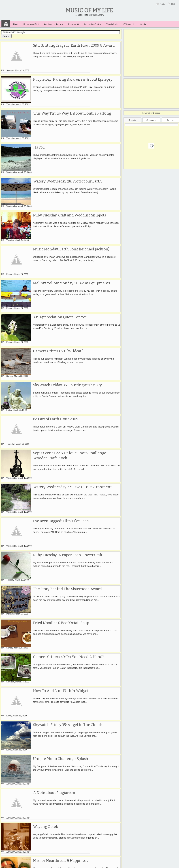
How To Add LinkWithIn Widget (58, 595)
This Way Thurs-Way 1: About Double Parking (69, 103)
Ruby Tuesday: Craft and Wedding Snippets (67, 190)
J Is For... (37, 132)
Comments (151, 120)
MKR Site (129, 866)
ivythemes (119, 866)
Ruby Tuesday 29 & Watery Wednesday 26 (66, 768)
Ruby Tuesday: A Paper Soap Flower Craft (65, 479)
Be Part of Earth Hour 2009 (53, 363)
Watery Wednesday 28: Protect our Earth (65, 161)
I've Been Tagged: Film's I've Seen (59, 450)
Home (6, 23)
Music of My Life (90, 10)
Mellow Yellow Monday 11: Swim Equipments (69, 248)
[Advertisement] (151, 53)
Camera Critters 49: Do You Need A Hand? (66, 566)
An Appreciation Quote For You (57, 277)
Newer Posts (10, 854)
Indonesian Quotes (93, 24)
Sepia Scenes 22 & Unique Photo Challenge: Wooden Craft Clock (75, 395)
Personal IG (73, 24)
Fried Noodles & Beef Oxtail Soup (58, 537)
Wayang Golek (43, 710)
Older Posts (112, 854)
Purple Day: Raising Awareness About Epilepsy (70, 74)
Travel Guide (112, 24)
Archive (170, 120)
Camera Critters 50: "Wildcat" (55, 306)
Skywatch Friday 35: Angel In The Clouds (65, 624)
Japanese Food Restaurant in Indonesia (64, 826)
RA (32, 50)
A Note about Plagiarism (51, 681)
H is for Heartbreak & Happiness (58, 739)
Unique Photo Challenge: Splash (58, 652)
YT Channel (128, 24)
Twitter (163, 4)
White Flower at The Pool (52, 797)
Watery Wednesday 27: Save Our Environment (70, 421)
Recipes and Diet (31, 24)
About (15, 24)
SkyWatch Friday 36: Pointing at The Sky (65, 334)
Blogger (156, 113)
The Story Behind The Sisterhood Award (65, 508)
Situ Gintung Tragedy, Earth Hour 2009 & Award (71, 45)
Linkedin (143, 24)
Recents (132, 120)
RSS (173, 4)
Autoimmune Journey (54, 24)
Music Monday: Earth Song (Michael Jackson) (69, 219)
